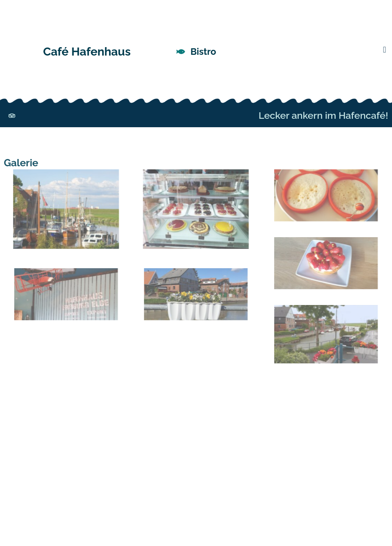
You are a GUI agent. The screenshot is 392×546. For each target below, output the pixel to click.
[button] (385, 50)
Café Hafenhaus (87, 52)
